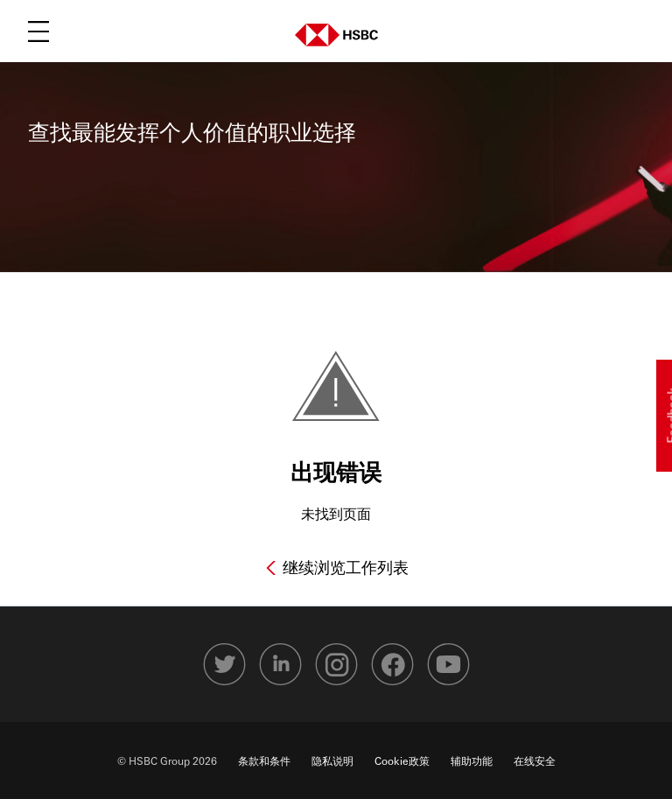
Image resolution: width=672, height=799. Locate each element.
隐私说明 (332, 760)
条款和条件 (264, 760)
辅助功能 (472, 760)
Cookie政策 (402, 760)
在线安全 (535, 760)
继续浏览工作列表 (343, 567)
